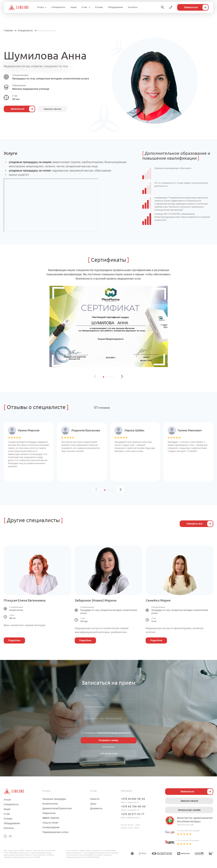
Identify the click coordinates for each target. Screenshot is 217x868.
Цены (93, 804)
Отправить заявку (108, 740)
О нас (85, 7)
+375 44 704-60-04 (133, 807)
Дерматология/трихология (57, 808)
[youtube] (10, 836)
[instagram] (5, 836)
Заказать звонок (189, 801)
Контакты (133, 7)
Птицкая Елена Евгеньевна (25, 600)
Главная (8, 30)
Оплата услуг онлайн (189, 810)
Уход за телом (50, 823)
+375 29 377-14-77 (133, 814)
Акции (73, 7)
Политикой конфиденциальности (114, 733)
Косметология (50, 804)
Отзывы (99, 7)
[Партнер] (132, 854)
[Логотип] (19, 7)
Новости (95, 799)
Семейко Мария (158, 600)
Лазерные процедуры (54, 799)
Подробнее (14, 640)
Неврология (49, 813)
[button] (104, 377)
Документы (96, 808)
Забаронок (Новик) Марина (96, 600)
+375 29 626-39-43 (109, 754)
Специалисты (58, 7)
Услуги (40, 7)
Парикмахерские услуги (55, 832)
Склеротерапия (51, 827)
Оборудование (115, 7)
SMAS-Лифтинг (51, 818)
